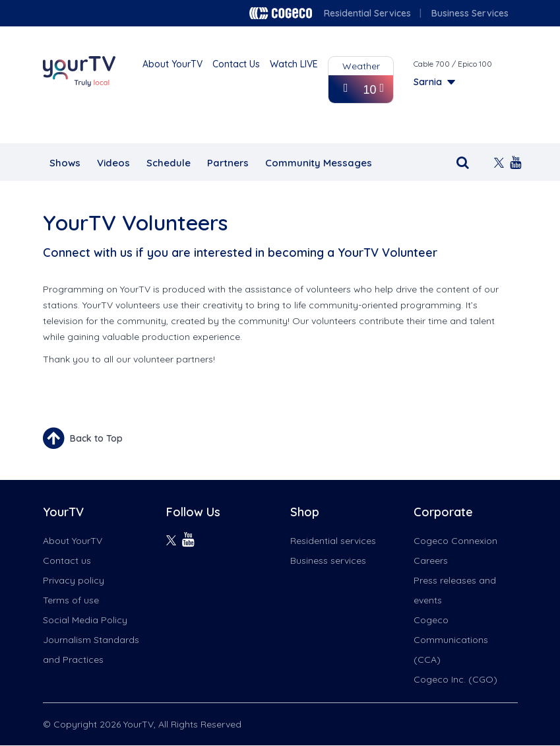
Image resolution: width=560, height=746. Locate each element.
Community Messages (319, 163)
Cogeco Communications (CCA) (451, 640)
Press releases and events (455, 590)
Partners (228, 163)
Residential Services (367, 13)
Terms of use (71, 600)
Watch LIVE (294, 64)
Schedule (169, 163)
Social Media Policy (85, 620)
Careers (431, 560)
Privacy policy (74, 580)
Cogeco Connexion (455, 541)
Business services (328, 560)
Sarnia (428, 82)
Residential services (333, 541)
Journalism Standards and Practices (91, 650)
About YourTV (172, 64)
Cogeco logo (281, 13)
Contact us (67, 560)
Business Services (470, 13)
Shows (65, 163)
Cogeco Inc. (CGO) (455, 679)
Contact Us (236, 64)
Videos (113, 163)
